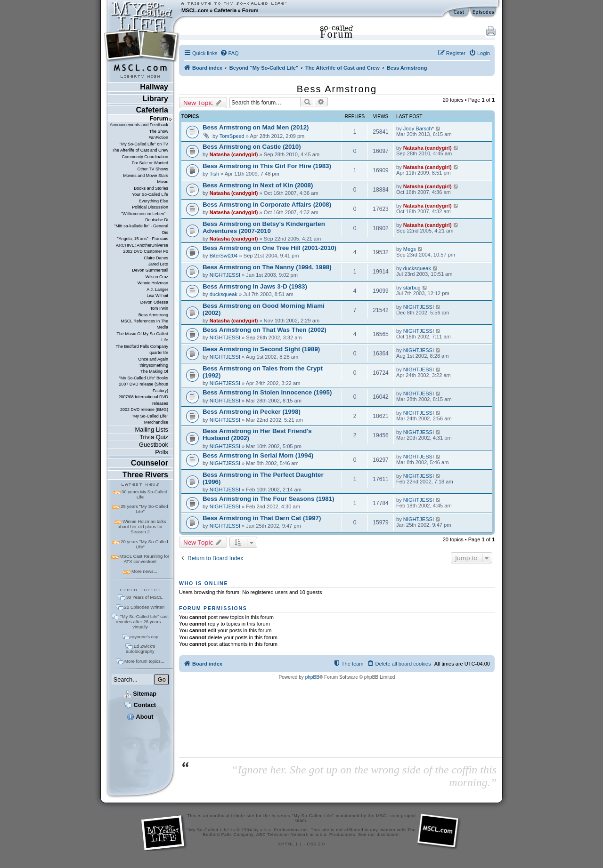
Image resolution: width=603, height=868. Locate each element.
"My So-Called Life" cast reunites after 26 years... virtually (142, 622)
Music (163, 182)
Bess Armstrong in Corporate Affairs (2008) (267, 205)
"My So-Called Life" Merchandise (150, 419)
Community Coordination (145, 157)
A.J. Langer (157, 289)
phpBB (312, 677)
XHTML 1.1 (290, 844)
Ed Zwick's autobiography (140, 649)
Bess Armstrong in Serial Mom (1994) (258, 455)
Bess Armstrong (153, 315)
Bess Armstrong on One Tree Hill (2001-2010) (269, 248)
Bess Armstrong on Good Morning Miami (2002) (264, 309)
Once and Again (153, 359)
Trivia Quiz (154, 437)
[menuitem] (229, 53)
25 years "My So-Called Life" (144, 509)
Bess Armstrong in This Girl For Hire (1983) (267, 166)
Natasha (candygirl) (234, 154)
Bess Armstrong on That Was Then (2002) (265, 330)
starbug (412, 288)
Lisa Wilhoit (157, 296)
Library (155, 99)
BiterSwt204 (224, 256)
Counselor (150, 463)
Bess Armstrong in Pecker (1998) (252, 412)
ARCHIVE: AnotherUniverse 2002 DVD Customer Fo (142, 248)
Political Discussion (150, 207)
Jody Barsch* (419, 129)
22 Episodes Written (145, 607)
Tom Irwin (159, 308)
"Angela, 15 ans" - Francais (143, 239)
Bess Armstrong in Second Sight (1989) (261, 349)
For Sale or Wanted (150, 163)
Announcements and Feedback (139, 125)
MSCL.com (195, 10)
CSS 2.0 (316, 844)
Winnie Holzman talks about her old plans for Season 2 (142, 526)
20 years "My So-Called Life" (144, 544)
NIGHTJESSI (225, 275)
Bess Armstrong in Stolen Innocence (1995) (267, 392)
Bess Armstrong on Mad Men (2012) (256, 127)
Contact (140, 705)
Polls (162, 452)
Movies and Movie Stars (146, 176)
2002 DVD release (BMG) (144, 410)
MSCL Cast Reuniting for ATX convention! (145, 559)
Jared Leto (158, 264)
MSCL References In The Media (144, 324)
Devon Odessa (154, 302)
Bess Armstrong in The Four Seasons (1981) (269, 499)
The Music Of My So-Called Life (142, 337)
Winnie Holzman (153, 283)
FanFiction (158, 137)
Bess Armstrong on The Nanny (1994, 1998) (267, 267)
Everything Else (154, 201)
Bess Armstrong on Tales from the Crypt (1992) (263, 372)
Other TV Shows (153, 169)
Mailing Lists (152, 430)
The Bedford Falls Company (142, 346)
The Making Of (154, 371)
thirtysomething (154, 365)
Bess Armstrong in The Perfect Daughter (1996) (263, 478)
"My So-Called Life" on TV (144, 144)
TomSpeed (232, 136)
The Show (159, 131)
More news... (144, 571)
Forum (250, 10)
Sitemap (140, 694)
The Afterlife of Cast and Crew (140, 150)
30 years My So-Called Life (144, 494)
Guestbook (154, 445)
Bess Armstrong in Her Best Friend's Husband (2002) (257, 434)
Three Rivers (145, 475)
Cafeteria (225, 10)
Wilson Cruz (157, 277)
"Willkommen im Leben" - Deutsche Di (145, 217)
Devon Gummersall (150, 270)
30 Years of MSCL (144, 597)
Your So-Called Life (150, 194)
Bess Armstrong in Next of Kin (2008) (258, 185)
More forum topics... (144, 661)
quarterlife (159, 353)
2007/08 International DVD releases (143, 400)
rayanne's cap (144, 637)
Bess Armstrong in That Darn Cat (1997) (262, 518)
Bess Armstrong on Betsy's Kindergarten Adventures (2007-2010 (264, 227)
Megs (410, 249)
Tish (215, 174)
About (140, 717)
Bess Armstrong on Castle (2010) (252, 147)
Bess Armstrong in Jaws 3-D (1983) (255, 286)
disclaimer (388, 835)
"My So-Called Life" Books (144, 378)
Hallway (154, 87)
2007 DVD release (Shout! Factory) (143, 387)
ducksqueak (417, 268)
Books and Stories (151, 188)
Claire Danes (156, 258)
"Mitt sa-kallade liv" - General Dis (141, 229)
